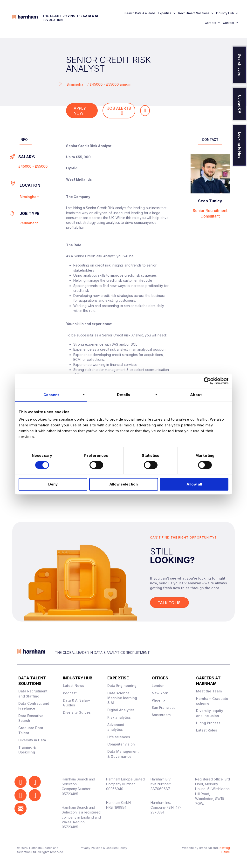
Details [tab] (123, 395)
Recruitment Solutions (196, 13)
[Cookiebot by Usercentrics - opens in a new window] (207, 381)
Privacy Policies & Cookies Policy (103, 848)
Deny (53, 484)
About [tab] (196, 395)
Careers (213, 23)
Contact (231, 23)
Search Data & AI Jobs (140, 13)
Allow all (194, 484)
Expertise (167, 13)
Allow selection (123, 484)
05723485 (70, 794)
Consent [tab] (51, 395)
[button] (21, 782)
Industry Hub (227, 13)
